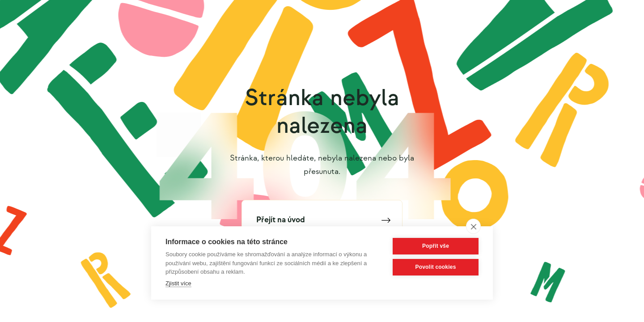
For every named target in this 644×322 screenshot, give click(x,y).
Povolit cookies (435, 267)
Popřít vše (436, 246)
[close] (473, 226)
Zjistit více (178, 283)
